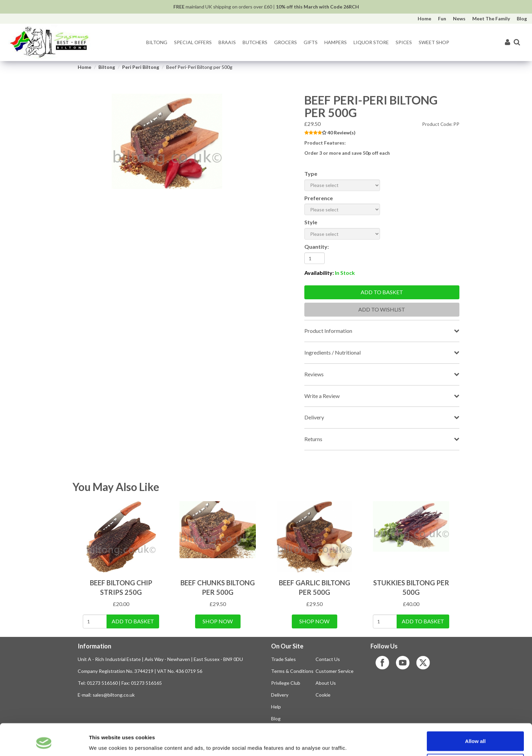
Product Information (328, 331)
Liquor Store (371, 42)
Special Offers (193, 42)
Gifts (311, 42)
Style (311, 222)
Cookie (323, 695)
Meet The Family (491, 18)
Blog (522, 18)
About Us (326, 683)
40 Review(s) (341, 133)
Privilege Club (286, 683)
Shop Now (218, 621)
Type (311, 174)
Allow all (476, 714)
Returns (313, 439)
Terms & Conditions (292, 671)
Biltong (157, 42)
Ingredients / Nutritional (332, 352)
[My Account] (508, 43)
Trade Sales (283, 659)
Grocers (286, 42)
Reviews (314, 374)
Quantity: (317, 247)
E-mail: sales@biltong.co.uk (106, 695)
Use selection (476, 736)
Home (424, 18)
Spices (404, 42)
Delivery (314, 417)
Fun (442, 18)
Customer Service (335, 671)
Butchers (255, 42)
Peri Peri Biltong (141, 67)
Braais (227, 42)
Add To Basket (133, 621)
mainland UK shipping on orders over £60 (223, 7)
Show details (356, 743)
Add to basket (382, 292)
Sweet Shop (434, 42)
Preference (319, 198)
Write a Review (322, 396)
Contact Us (328, 659)
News (459, 18)
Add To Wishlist (382, 309)
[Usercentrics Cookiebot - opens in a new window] (44, 743)
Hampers (336, 42)
